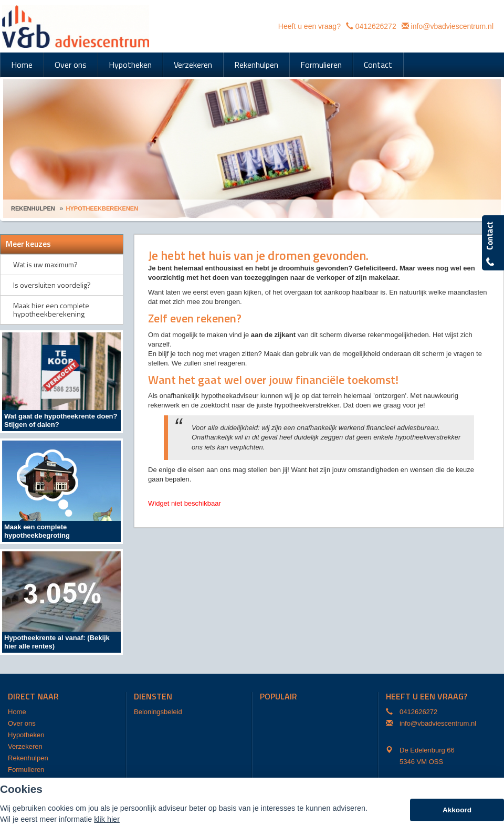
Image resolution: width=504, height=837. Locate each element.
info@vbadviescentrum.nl (452, 26)
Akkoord (457, 810)
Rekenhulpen (33, 208)
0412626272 (376, 26)
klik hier (107, 819)
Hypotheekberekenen (102, 208)
